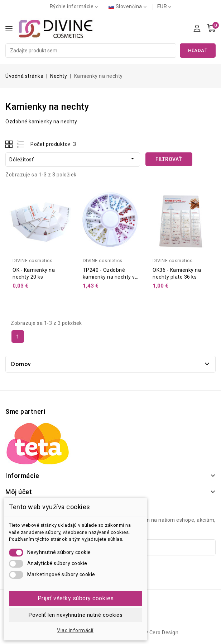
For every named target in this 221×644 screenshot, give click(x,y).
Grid (10, 144)
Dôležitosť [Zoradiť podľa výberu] (73, 159)
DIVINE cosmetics (32, 261)
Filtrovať (169, 159)
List (21, 144)
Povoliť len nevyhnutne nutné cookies (76, 615)
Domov (21, 364)
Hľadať (198, 50)
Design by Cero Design (152, 633)
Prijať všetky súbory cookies (76, 598)
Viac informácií (75, 630)
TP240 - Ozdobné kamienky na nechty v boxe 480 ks (109, 277)
